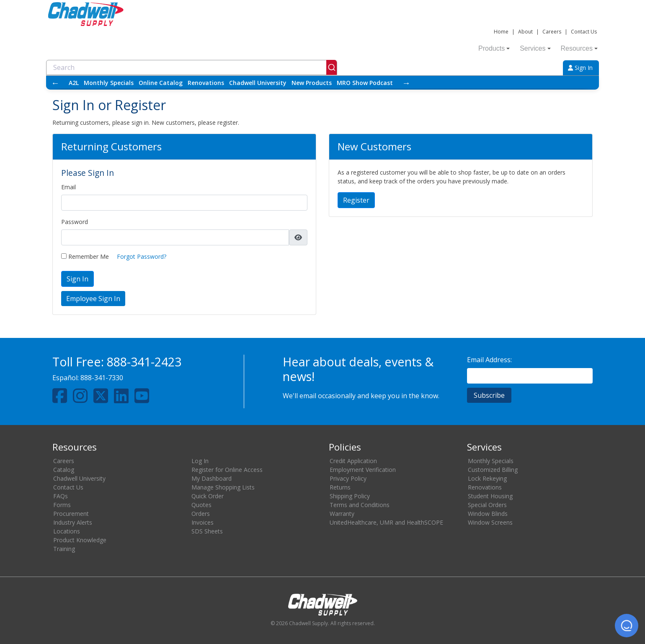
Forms (62, 505)
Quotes (201, 505)
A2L (74, 83)
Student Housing (490, 496)
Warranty (342, 514)
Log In (200, 461)
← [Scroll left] (55, 83)
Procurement (71, 514)
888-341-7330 (102, 378)
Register (356, 200)
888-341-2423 (144, 362)
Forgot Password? (142, 256)
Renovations (206, 83)
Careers (552, 32)
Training (64, 549)
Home (501, 32)
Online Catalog (161, 83)
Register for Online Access (227, 470)
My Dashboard (212, 478)
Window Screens (490, 522)
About (525, 32)
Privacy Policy (348, 478)
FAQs (61, 496)
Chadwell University (258, 83)
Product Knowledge (80, 540)
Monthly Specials (109, 83)
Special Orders (487, 505)
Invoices (203, 522)
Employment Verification (363, 470)
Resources (579, 48)
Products (494, 48)
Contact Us (584, 32)
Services (535, 48)
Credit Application (353, 461)
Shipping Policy (350, 496)
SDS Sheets (207, 531)
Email (68, 187)
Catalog (64, 470)
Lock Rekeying (487, 478)
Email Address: (489, 360)
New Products (312, 83)
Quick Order (208, 496)
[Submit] (332, 67)
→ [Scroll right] (406, 83)
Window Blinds (488, 514)
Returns (340, 487)
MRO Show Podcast (365, 83)
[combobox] (192, 67)
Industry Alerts (73, 522)
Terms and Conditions (360, 505)
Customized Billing (493, 470)
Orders (201, 514)
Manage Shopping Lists (223, 487)
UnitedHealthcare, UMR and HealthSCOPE (386, 522)
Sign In (580, 68)
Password (75, 222)
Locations (67, 531)
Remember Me (85, 256)
